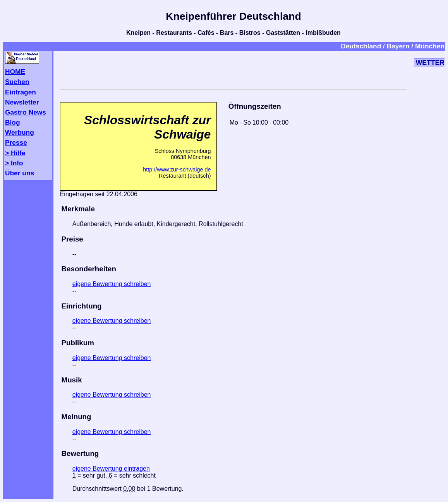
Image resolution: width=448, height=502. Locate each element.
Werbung (20, 132)
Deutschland (361, 46)
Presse (16, 142)
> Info (14, 163)
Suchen (17, 82)
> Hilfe (15, 153)
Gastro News (26, 112)
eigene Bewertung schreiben (112, 284)
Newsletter (22, 102)
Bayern (398, 46)
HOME (15, 72)
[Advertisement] (233, 69)
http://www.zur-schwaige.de (177, 170)
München (430, 46)
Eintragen (21, 92)
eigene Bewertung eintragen (111, 469)
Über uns (20, 173)
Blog (13, 122)
